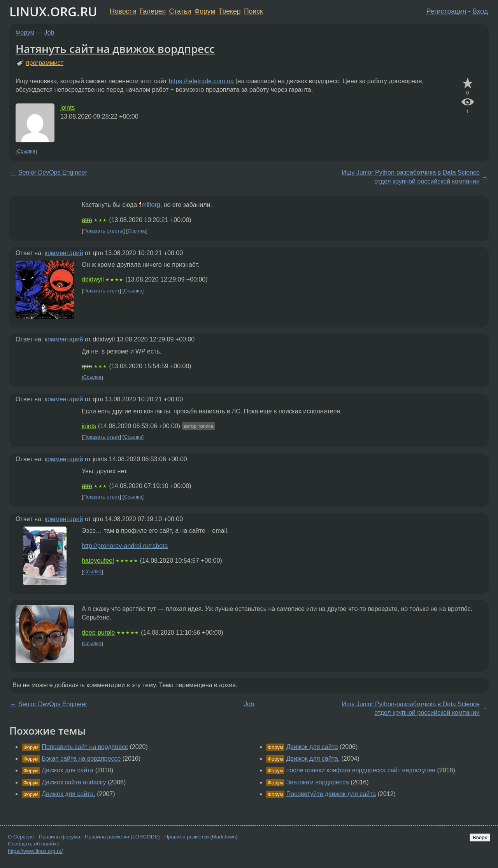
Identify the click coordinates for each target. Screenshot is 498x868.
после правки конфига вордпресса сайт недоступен (361, 770)
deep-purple (98, 633)
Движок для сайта (68, 770)
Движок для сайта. (68, 794)
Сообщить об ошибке (34, 844)
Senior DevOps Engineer (53, 172)
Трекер (230, 11)
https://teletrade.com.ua (201, 81)
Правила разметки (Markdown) (201, 837)
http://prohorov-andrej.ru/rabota (125, 546)
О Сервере (21, 837)
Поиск (253, 11)
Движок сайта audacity (74, 782)
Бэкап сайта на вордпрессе (81, 759)
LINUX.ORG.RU (53, 11)
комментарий (64, 253)
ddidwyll (93, 279)
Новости (123, 11)
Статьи (180, 11)
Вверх (480, 837)
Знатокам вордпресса (318, 782)
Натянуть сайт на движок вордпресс (115, 49)
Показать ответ (102, 291)
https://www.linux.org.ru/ (35, 851)
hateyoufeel (98, 561)
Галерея (153, 11)
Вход (480, 11)
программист (45, 63)
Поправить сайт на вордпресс (85, 747)
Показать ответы (103, 231)
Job (49, 32)
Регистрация (446, 11)
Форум (205, 11)
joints (68, 108)
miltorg (151, 205)
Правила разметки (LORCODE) (122, 837)
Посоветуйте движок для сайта (331, 794)
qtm (87, 220)
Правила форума (60, 837)
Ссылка (26, 151)
